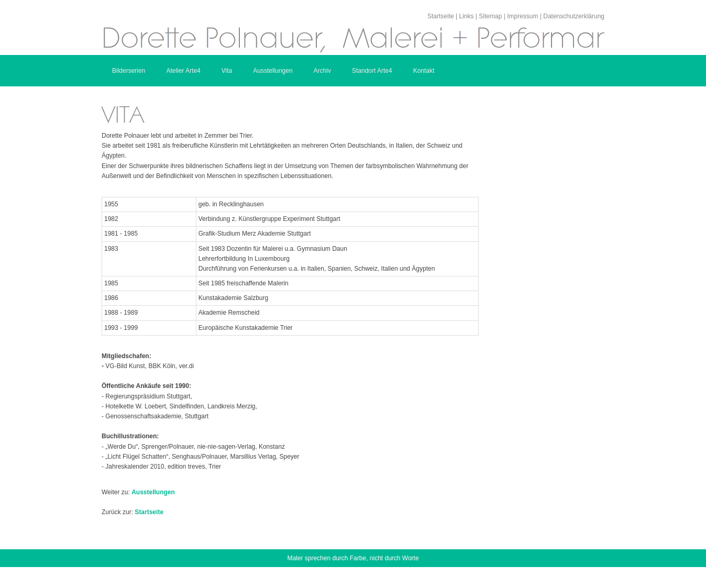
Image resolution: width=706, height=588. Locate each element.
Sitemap (490, 16)
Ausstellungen (273, 71)
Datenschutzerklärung (574, 16)
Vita (227, 71)
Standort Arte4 (372, 71)
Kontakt (424, 71)
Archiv (322, 71)
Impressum (522, 16)
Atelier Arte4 (183, 71)
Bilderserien (129, 71)
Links (466, 16)
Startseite (441, 16)
